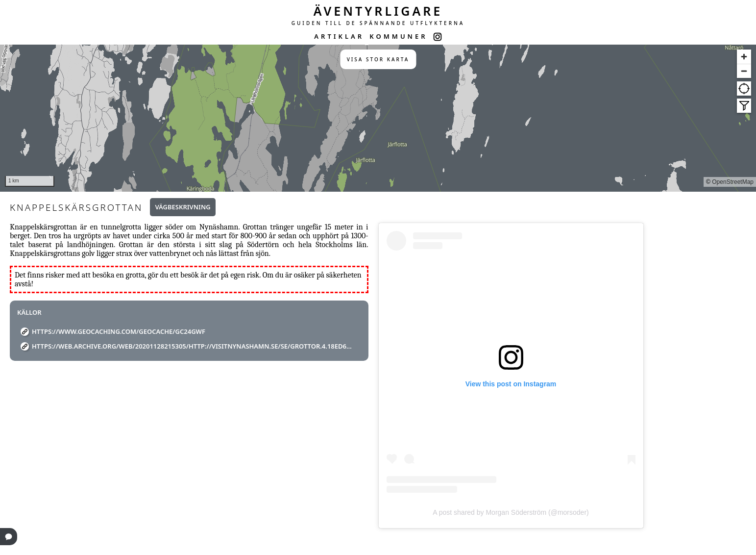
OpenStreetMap (733, 182)
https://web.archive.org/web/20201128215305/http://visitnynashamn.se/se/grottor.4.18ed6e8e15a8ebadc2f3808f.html (193, 346)
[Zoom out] (744, 71)
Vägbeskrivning (183, 207)
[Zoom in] (744, 57)
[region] (378, 118)
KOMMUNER (398, 36)
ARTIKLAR (339, 36)
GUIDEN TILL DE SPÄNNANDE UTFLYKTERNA (378, 23)
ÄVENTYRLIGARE (378, 11)
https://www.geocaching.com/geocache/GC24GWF (119, 331)
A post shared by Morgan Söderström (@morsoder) (511, 512)
